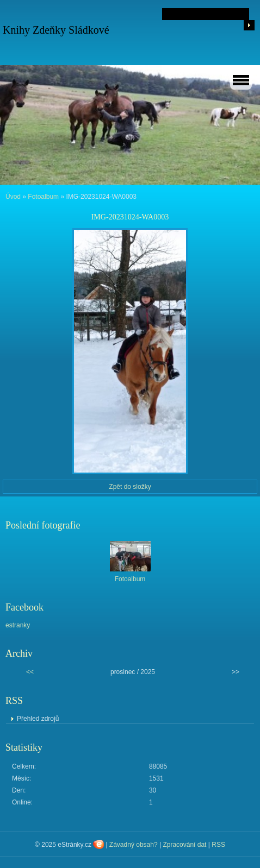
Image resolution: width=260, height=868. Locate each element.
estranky (18, 625)
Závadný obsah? (134, 845)
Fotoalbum (43, 197)
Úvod (13, 197)
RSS (218, 845)
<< (30, 672)
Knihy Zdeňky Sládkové (56, 30)
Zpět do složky (130, 487)
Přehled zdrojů (38, 719)
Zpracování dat (184, 845)
